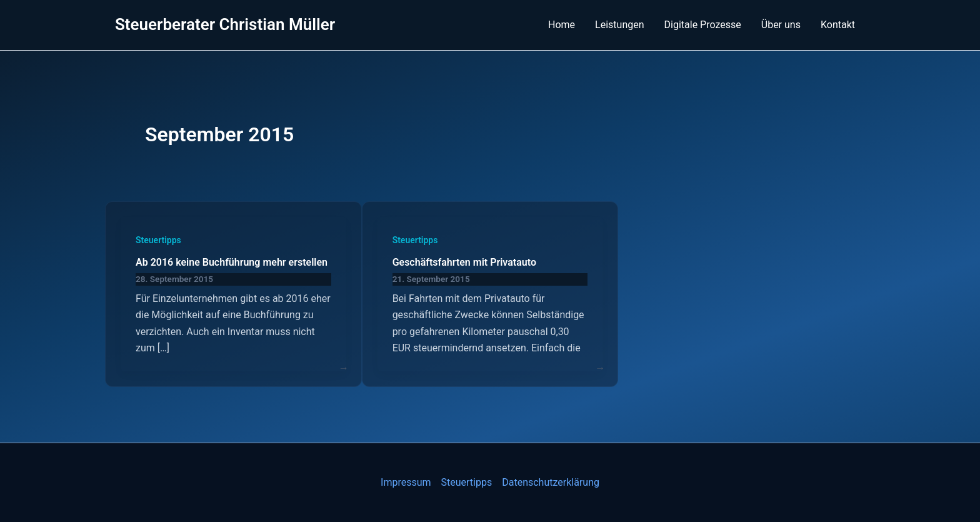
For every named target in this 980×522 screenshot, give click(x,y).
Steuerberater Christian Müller (225, 24)
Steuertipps (158, 240)
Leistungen (619, 25)
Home (562, 25)
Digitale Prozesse (703, 25)
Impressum (406, 482)
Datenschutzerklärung (551, 482)
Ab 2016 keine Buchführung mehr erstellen (232, 262)
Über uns (781, 25)
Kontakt (838, 25)
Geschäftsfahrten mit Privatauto (464, 262)
